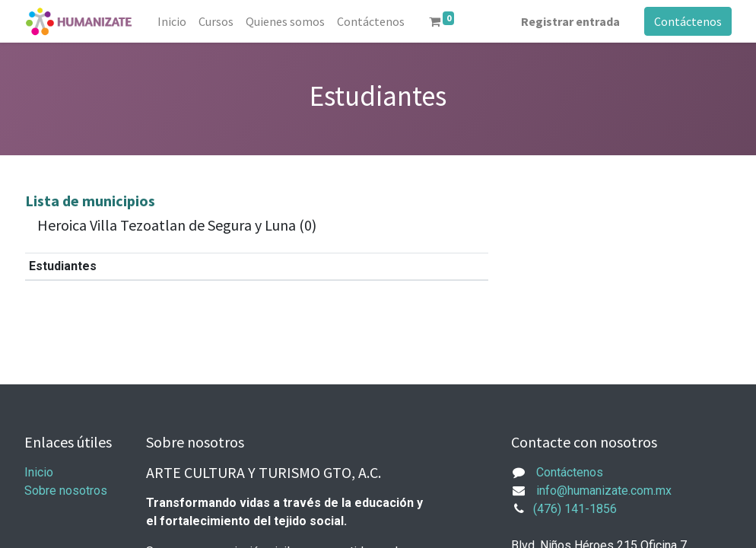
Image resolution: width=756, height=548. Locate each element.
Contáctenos (688, 21)
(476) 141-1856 (575, 509)
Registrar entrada (570, 21)
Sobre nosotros (66, 491)
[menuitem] (172, 21)
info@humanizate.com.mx (604, 491)
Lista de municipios (90, 201)
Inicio (39, 472)
